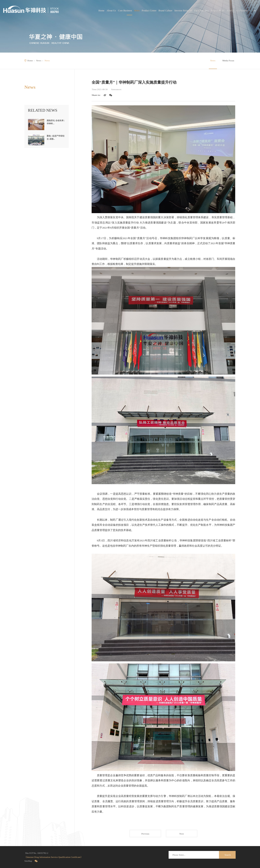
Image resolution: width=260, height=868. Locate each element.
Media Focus (228, 60)
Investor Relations (183, 11)
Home (101, 11)
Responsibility (218, 11)
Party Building (201, 11)
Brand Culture (165, 11)
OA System (242, 11)
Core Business (125, 11)
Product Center (149, 11)
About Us (111, 11)
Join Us (231, 11)
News (137, 11)
